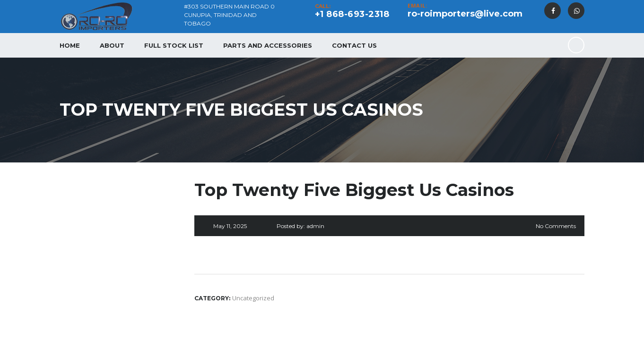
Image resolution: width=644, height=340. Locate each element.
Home (70, 45)
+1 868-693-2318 (352, 14)
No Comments (556, 226)
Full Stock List (174, 45)
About (112, 45)
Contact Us (354, 45)
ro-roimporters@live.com (465, 14)
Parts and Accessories (268, 45)
